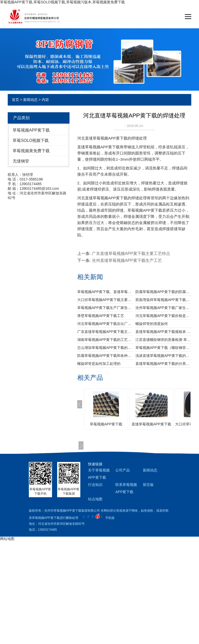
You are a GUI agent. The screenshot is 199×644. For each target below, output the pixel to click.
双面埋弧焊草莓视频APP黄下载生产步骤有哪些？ (163, 300)
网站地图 (7, 539)
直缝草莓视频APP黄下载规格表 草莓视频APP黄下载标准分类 (163, 332)
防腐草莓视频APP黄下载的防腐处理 (163, 292)
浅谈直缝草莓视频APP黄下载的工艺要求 (163, 356)
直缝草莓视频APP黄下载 (151, 424)
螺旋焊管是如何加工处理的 (99, 364)
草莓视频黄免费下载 (31, 151)
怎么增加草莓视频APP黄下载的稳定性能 (105, 348)
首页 (15, 100)
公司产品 (123, 470)
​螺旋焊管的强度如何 (152, 324)
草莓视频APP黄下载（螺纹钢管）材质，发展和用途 (163, 348)
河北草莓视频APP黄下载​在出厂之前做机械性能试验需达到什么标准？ (105, 324)
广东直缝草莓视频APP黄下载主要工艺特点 (131, 254)
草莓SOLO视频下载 (31, 140)
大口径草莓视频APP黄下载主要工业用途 (105, 300)
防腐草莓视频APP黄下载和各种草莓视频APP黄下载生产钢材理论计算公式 (105, 356)
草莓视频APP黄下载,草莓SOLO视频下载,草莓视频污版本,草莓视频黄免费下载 (62, 2)
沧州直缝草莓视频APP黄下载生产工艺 (127, 260)
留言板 (148, 485)
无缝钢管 (21, 161)
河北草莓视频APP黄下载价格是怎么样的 (163, 316)
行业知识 (95, 485)
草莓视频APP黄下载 (31, 130)
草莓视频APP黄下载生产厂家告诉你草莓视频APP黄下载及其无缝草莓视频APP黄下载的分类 (105, 308)
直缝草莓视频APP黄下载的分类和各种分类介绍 (163, 364)
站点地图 (95, 499)
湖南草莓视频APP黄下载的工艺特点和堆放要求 (105, 340)
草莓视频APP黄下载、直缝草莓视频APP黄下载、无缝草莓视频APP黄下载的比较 (105, 292)
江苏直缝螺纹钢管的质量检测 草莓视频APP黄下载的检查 (163, 340)
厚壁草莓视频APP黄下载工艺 (101, 316)
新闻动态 (30, 100)
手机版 (110, 518)
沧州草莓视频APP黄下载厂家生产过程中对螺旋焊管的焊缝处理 (163, 308)
